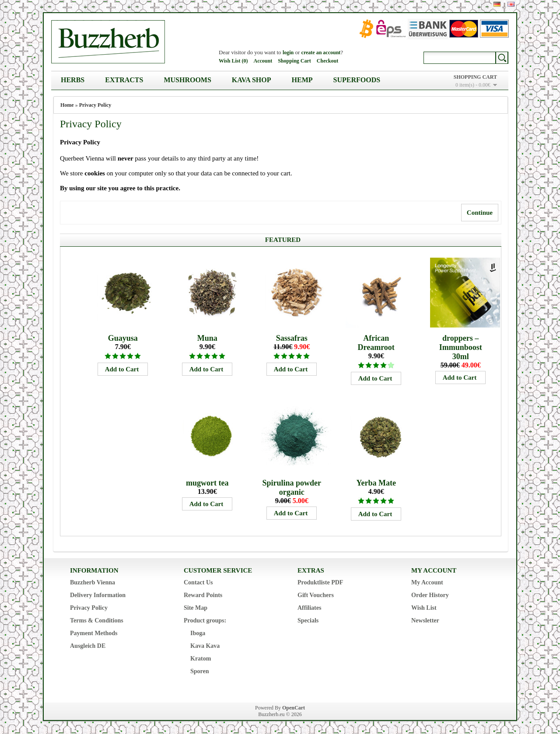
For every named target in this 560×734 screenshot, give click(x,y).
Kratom (201, 659)
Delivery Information (98, 595)
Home (67, 105)
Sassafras (292, 338)
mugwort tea (207, 483)
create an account (321, 52)
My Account (427, 582)
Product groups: (205, 620)
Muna (207, 338)
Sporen (200, 671)
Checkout (327, 61)
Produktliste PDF (320, 582)
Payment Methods (94, 633)
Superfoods (357, 80)
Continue (480, 213)
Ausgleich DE (88, 646)
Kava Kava (205, 646)
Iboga (198, 633)
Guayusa (123, 338)
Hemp (302, 80)
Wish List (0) (233, 61)
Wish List (424, 608)
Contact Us (198, 582)
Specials (308, 620)
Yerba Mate (376, 483)
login (288, 52)
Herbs (73, 80)
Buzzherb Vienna (93, 582)
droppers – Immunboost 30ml (461, 347)
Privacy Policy (95, 105)
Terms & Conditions (97, 620)
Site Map (196, 608)
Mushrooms (187, 80)
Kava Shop (252, 80)
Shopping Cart (294, 61)
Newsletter (425, 620)
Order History (430, 595)
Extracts (124, 80)
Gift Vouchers (316, 595)
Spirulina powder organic (292, 488)
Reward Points (203, 595)
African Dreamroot (376, 343)
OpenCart (294, 708)
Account (263, 61)
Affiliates (309, 608)
